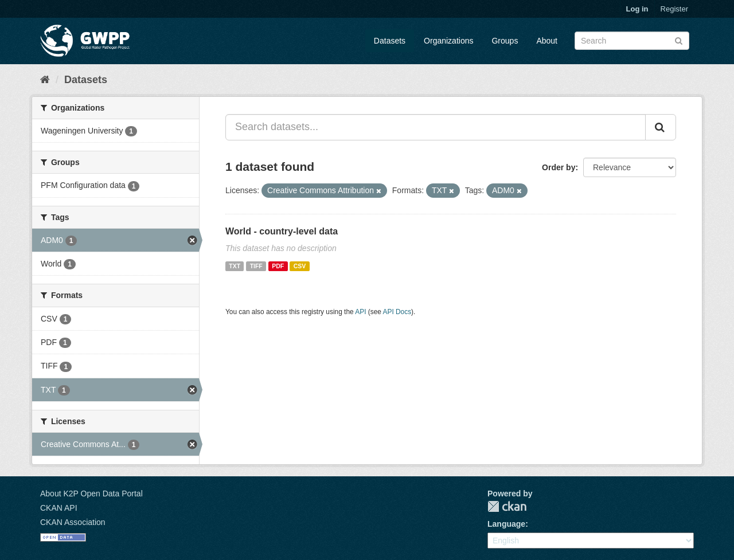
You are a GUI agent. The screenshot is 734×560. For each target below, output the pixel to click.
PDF (278, 266)
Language (506, 524)
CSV (300, 266)
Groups (505, 41)
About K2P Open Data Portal (91, 494)
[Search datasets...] (436, 127)
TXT (235, 266)
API (360, 312)
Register (674, 9)
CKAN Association (73, 522)
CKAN (507, 506)
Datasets (390, 41)
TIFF (256, 266)
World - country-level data (282, 231)
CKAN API (59, 508)
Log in (637, 9)
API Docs (397, 312)
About (547, 41)
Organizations (448, 41)
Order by (559, 167)
